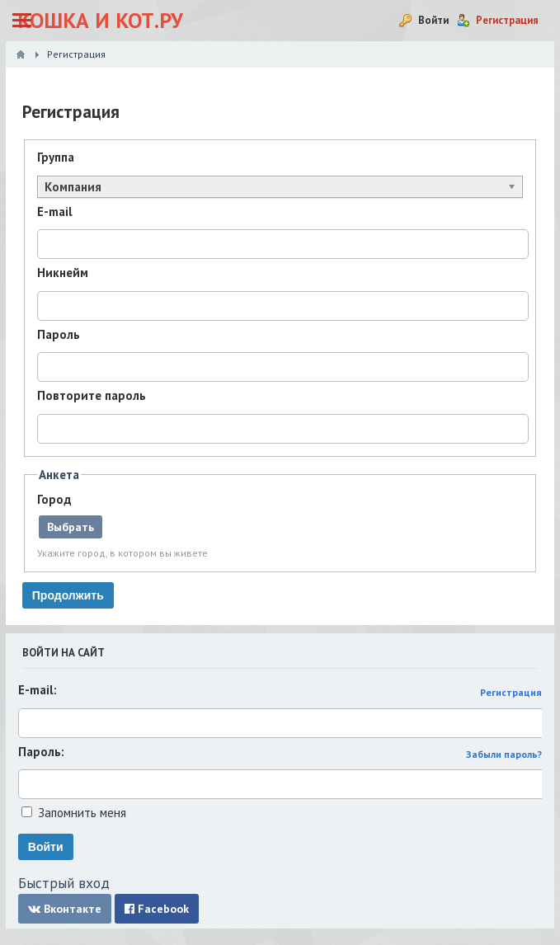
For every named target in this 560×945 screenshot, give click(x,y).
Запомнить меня (82, 813)
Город (54, 499)
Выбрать (71, 527)
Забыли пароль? (504, 754)
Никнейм (63, 273)
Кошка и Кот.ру (100, 20)
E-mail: (38, 690)
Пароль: (41, 752)
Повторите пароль (92, 395)
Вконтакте (65, 909)
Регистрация (511, 692)
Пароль (59, 334)
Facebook (157, 909)
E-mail (55, 212)
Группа (56, 157)
